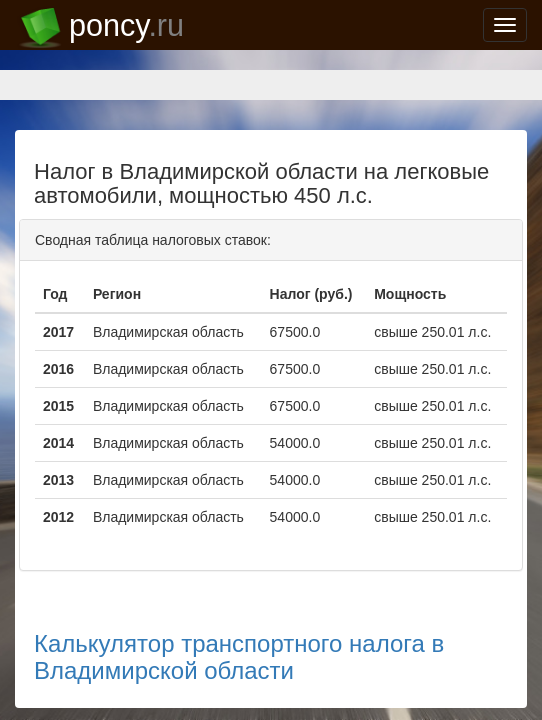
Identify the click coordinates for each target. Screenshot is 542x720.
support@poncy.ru (75, 672)
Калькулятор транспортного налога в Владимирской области (217, 559)
